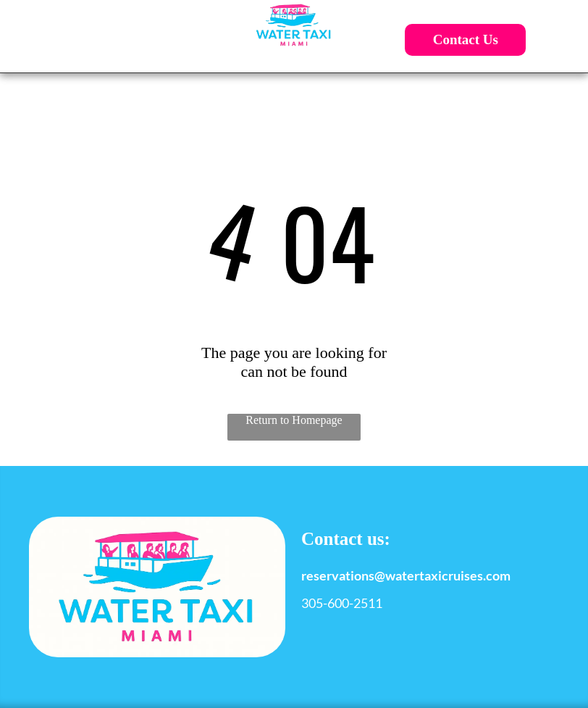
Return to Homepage (294, 420)
